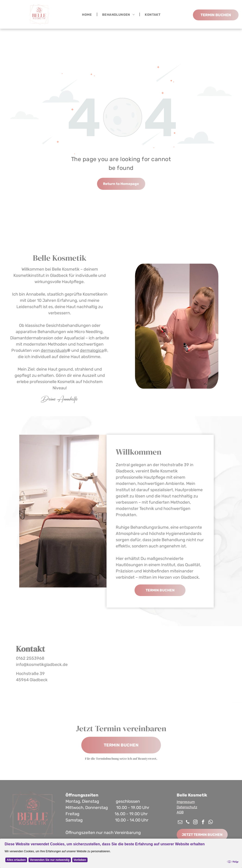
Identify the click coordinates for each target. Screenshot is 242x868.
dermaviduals (54, 350)
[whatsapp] (211, 823)
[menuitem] (87, 14)
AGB (180, 812)
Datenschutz (187, 807)
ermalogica (93, 350)
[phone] (188, 823)
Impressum (186, 802)
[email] (180, 823)
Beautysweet (147, 759)
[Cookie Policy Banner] (121, 853)
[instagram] (195, 823)
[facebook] (203, 823)
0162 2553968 (30, 658)
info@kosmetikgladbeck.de (42, 665)
